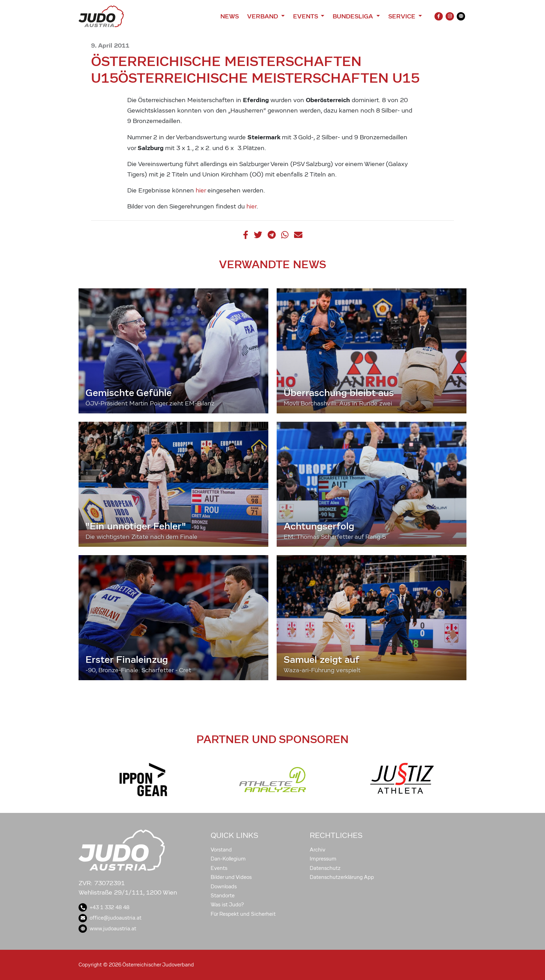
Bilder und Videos (231, 877)
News (230, 16)
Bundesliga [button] (354, 16)
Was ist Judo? (227, 905)
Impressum (323, 859)
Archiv (318, 850)
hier (201, 191)
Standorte (223, 896)
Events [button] (306, 16)
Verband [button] (263, 16)
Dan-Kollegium (228, 859)
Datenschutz (325, 868)
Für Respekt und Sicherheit (243, 914)
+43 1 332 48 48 (104, 907)
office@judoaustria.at (110, 918)
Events (219, 868)
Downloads (224, 887)
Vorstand (221, 850)
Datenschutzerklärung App (342, 877)
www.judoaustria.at (107, 929)
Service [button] (403, 16)
